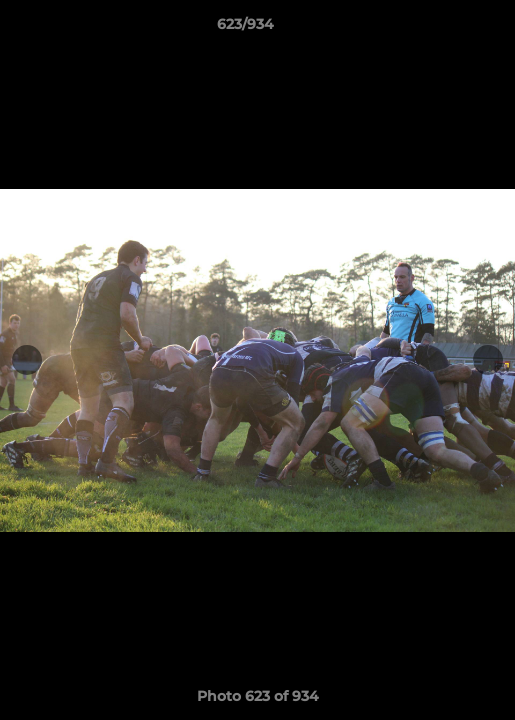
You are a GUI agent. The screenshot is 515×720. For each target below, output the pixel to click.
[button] (443, 29)
